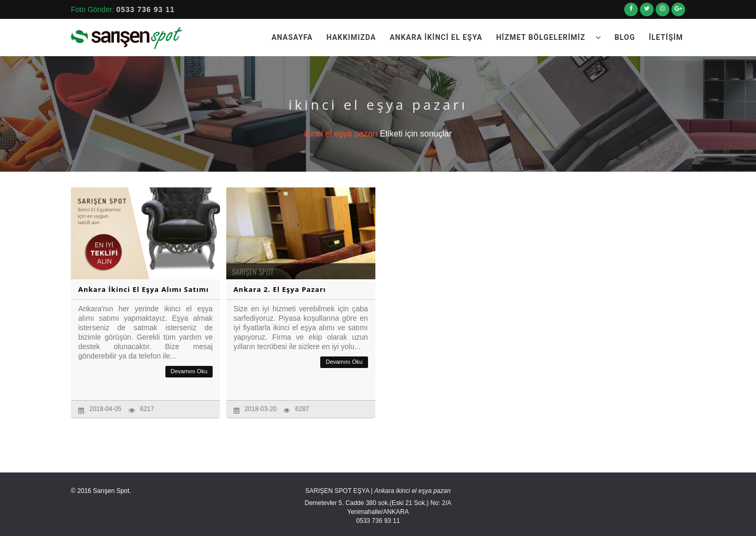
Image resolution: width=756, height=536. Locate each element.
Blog (624, 37)
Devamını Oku (189, 371)
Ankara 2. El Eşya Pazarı (280, 289)
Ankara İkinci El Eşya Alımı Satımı (144, 289)
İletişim (666, 37)
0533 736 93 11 (145, 9)
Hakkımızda (351, 37)
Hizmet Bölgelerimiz (549, 37)
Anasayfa (292, 37)
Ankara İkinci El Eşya (436, 37)
